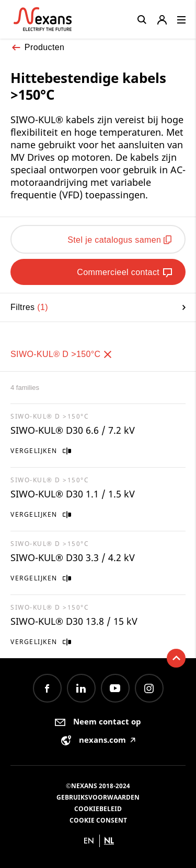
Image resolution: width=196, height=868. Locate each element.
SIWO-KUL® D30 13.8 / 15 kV (74, 621)
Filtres (98, 307)
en (89, 841)
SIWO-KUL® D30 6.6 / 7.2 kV (73, 430)
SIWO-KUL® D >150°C (62, 354)
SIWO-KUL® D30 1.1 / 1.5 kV (73, 494)
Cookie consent (98, 820)
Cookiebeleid (98, 809)
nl (109, 841)
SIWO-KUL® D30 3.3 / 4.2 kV (73, 557)
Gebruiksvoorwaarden (98, 797)
